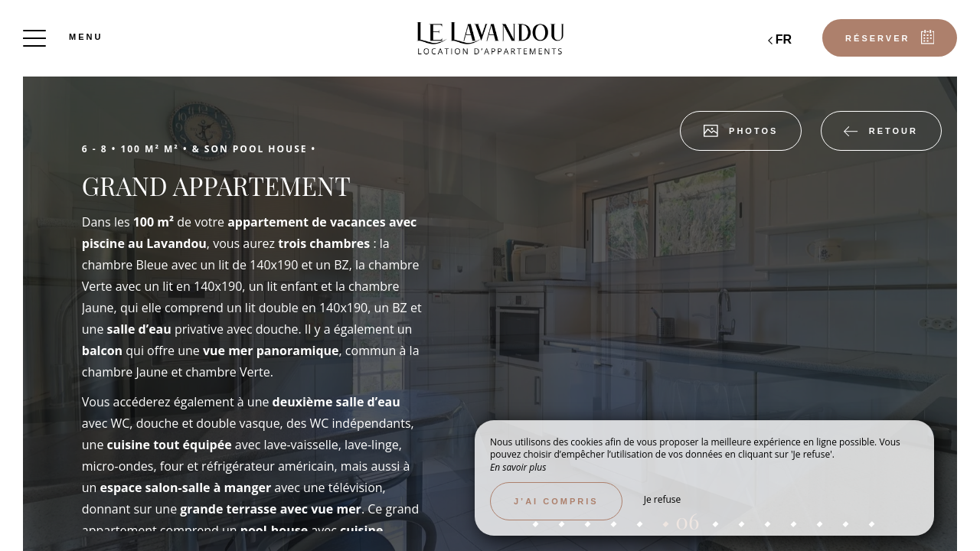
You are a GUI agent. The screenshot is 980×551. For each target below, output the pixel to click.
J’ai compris (556, 501)
